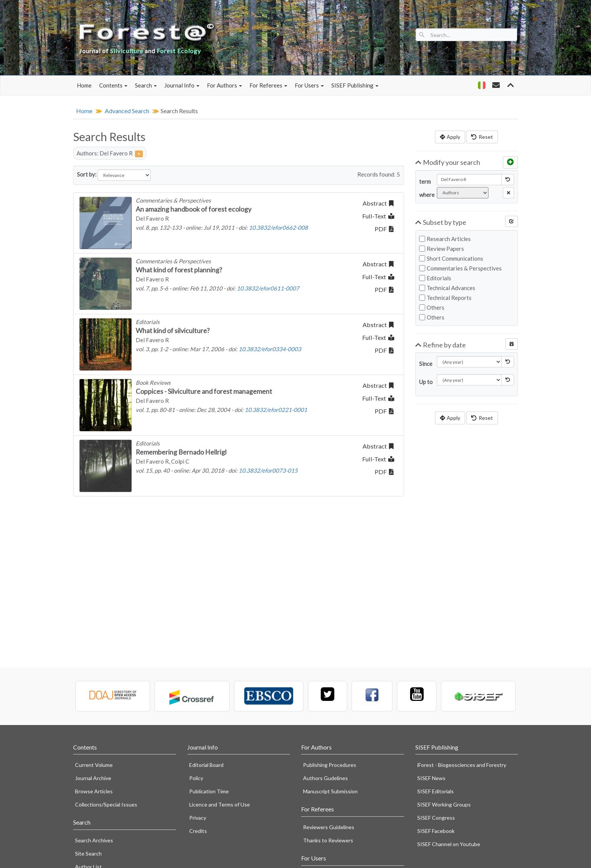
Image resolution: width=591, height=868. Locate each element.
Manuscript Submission (330, 791)
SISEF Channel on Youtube (449, 844)
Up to (425, 382)
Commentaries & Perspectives (460, 268)
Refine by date (441, 345)
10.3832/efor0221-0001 (276, 410)
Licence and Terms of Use (220, 804)
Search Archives (94, 840)
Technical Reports (445, 298)
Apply (450, 137)
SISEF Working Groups (444, 804)
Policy (196, 778)
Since (425, 364)
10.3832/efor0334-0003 (270, 349)
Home (84, 85)
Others (432, 307)
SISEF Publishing (355, 85)
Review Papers (442, 249)
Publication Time (209, 791)
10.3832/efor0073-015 (268, 470)
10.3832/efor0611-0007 (268, 288)
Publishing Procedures (330, 765)
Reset (482, 137)
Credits (198, 831)
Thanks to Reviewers (328, 840)
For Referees (268, 85)
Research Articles (445, 239)
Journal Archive (93, 778)
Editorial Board (206, 765)
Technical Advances (447, 288)
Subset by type (441, 222)
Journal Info (182, 85)
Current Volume (94, 765)
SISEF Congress (436, 818)
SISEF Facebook (436, 831)
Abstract (378, 203)
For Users (309, 85)
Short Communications (451, 258)
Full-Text (378, 216)
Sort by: (87, 174)
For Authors (224, 85)
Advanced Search (127, 111)
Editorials (435, 278)
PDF (384, 229)
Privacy (198, 818)
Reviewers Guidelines (329, 827)
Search (146, 85)
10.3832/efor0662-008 (278, 227)
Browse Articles (94, 791)
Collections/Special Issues (106, 804)
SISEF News (431, 778)
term (425, 181)
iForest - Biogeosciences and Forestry (462, 765)
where (425, 195)
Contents (113, 85)
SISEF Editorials (436, 791)
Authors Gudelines (325, 778)
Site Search (88, 853)
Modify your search (448, 162)
